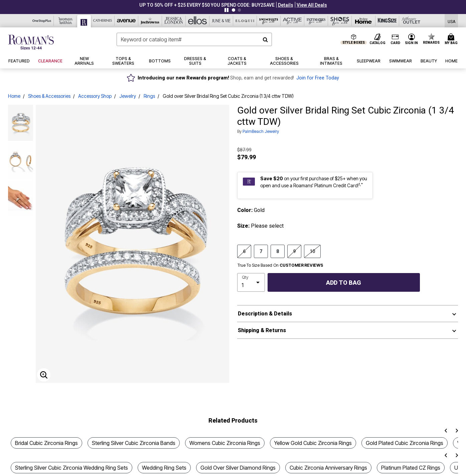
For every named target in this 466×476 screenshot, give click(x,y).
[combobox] (194, 39)
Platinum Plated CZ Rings (411, 468)
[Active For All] (292, 21)
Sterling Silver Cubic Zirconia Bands (134, 443)
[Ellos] (198, 21)
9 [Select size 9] (294, 251)
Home (14, 96)
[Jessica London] (174, 21)
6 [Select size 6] (244, 251)
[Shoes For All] (340, 21)
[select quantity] (251, 282)
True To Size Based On (280, 265)
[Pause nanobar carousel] (226, 10)
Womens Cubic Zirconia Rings (225, 443)
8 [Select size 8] (278, 251)
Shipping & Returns (262, 330)
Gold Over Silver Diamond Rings (238, 468)
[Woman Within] (66, 21)
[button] (286, 5)
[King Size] (387, 21)
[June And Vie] (221, 21)
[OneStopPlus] (42, 21)
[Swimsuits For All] (269, 21)
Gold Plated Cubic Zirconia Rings (405, 443)
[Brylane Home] (364, 21)
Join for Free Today (318, 78)
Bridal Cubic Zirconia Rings (46, 443)
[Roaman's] (84, 21)
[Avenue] (126, 21)
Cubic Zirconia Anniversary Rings (328, 468)
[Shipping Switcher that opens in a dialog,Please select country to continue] (451, 21)
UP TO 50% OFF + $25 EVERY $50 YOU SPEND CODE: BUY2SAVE (207, 5)
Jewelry (128, 96)
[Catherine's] (103, 21)
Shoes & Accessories (49, 96)
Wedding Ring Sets (164, 468)
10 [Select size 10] (312, 251)
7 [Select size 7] (261, 251)
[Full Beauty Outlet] (411, 21)
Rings (149, 96)
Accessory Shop (95, 96)
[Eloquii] (245, 21)
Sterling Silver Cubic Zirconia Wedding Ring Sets (71, 468)
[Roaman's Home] (31, 42)
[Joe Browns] (150, 21)
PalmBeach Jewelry (261, 131)
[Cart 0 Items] (452, 39)
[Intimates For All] (316, 21)
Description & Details (265, 314)
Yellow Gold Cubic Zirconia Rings (313, 443)
